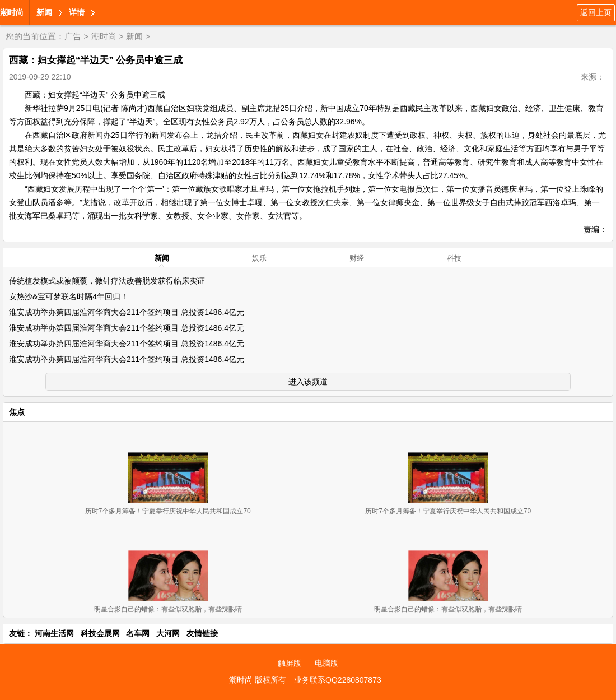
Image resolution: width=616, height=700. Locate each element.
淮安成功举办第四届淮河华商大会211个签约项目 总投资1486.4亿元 (127, 312)
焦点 (17, 412)
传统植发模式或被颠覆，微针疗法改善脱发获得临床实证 (107, 281)
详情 (77, 12)
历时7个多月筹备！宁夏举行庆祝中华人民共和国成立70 (168, 511)
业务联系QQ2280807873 (338, 680)
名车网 (138, 633)
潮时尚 (12, 12)
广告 (73, 36)
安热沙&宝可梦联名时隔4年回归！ (69, 296)
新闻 (44, 12)
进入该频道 (308, 382)
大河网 (168, 633)
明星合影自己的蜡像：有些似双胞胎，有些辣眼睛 (168, 609)
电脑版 (326, 663)
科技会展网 (100, 633)
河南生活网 (54, 633)
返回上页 (596, 12)
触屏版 (290, 663)
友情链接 (202, 633)
